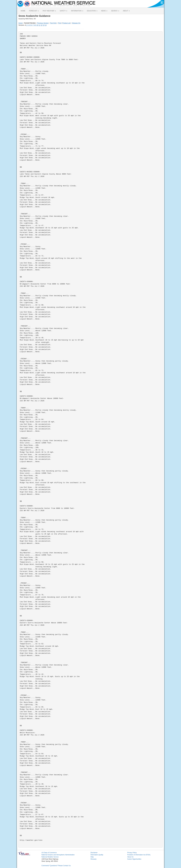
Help (92, 857)
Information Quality (97, 855)
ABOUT (126, 11)
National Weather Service (50, 857)
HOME (23, 11)
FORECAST (34, 11)
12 (41, 25)
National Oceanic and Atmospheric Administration (58, 855)
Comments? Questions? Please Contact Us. (56, 866)
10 (37, 25)
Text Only (53, 23)
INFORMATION (77, 11)
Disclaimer (94, 853)
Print (60, 23)
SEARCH (115, 11)
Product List (66, 23)
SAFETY (63, 11)
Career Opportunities (134, 859)
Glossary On (76, 23)
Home (20, 23)
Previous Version (43, 23)
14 (46, 25)
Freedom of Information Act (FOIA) (139, 855)
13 (44, 25)
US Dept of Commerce (49, 853)
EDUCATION (92, 11)
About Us (130, 857)
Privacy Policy (132, 853)
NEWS (104, 11)
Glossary (93, 859)
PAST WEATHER (49, 11)
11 (39, 25)
